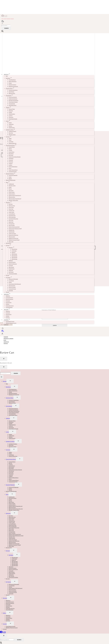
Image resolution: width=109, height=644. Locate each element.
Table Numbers (12, 114)
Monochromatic (12, 286)
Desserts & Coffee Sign (13, 235)
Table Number (12, 232)
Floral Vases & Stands (13, 102)
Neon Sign (11, 133)
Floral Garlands (12, 104)
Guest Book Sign (12, 216)
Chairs (10, 140)
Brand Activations (9, 299)
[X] (5, 16)
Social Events (9, 302)
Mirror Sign (11, 220)
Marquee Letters (12, 135)
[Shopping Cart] (3, 21)
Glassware (11, 111)
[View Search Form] (3, 329)
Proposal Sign (12, 224)
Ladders (10, 165)
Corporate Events (9, 298)
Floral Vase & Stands (13, 119)
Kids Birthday (14, 249)
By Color (8, 275)
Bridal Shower (12, 269)
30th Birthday (14, 257)
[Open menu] (2, 377)
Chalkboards (11, 184)
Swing (10, 168)
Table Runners (12, 128)
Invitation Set (11, 211)
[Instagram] (6, 16)
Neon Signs (11, 191)
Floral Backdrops (12, 80)
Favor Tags (11, 209)
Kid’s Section (8, 243)
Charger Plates (12, 109)
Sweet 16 (13, 252)
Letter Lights (11, 212)
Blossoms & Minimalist (13, 279)
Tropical (10, 150)
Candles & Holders (12, 131)
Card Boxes (11, 158)
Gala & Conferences (13, 264)
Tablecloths (11, 124)
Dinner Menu (11, 207)
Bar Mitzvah (11, 272)
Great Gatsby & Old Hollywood (15, 284)
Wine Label (11, 242)
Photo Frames (12, 192)
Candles (10, 112)
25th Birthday (14, 256)
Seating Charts (12, 194)
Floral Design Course (10, 321)
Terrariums (11, 117)
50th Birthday (14, 259)
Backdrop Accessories (13, 86)
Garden (10, 282)
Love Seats (11, 142)
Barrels (10, 149)
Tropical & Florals (12, 289)
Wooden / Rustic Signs (13, 200)
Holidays (8, 304)
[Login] (2, 24)
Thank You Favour (12, 233)
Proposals (11, 265)
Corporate (11, 160)
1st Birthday (14, 251)
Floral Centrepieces (13, 97)
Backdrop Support (12, 85)
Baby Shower (11, 267)
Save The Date (12, 225)
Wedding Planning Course (11, 323)
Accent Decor (12, 152)
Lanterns (11, 116)
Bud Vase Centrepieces (13, 100)
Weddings (11, 261)
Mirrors (10, 189)
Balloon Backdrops (13, 81)
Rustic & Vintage (12, 287)
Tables (10, 138)
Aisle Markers (11, 92)
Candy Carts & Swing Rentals (15, 157)
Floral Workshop (9, 307)
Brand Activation (12, 262)
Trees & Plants (12, 147)
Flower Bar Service (10, 306)
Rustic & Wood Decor (13, 167)
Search (6, 28)
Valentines (11, 270)
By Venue (8, 318)
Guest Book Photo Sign (13, 219)
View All (7, 292)
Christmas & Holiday (13, 274)
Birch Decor (11, 154)
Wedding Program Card (13, 238)
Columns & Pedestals (13, 175)
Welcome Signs (12, 93)
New (7, 76)
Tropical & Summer (13, 171)
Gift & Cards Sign (12, 217)
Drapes (10, 83)
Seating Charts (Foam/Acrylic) (15, 195)
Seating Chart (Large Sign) (14, 227)
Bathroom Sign (12, 206)
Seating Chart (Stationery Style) (15, 229)
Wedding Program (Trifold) (14, 240)
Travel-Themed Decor (13, 170)
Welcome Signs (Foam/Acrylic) (15, 199)
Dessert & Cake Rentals (11, 180)
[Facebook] (3, 16)
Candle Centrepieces (13, 99)
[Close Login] (4, 367)
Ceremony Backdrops (13, 90)
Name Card (11, 222)
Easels (10, 177)
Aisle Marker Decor (13, 105)
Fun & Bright (11, 281)
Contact (6, 325)
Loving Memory (12, 214)
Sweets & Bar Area (13, 143)
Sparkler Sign (11, 230)
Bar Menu (11, 204)
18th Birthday (14, 254)
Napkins (10, 126)
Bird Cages (11, 155)
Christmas (11, 162)
